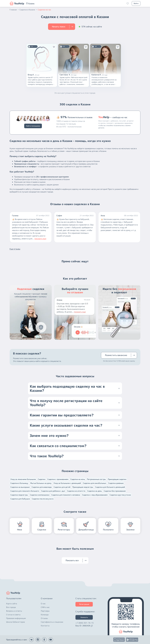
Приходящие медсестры (83, 487)
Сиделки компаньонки (40, 495)
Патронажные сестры (96, 479)
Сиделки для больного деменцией (110, 487)
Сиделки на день (94, 491)
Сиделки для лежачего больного (25, 491)
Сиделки (42, 479)
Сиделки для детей (62, 487)
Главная (14, 10)
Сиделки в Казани (28, 10)
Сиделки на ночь (78, 479)
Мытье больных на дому (41, 483)
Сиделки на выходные (20, 487)
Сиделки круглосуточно (120, 495)
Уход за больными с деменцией (67, 483)
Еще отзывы (15, 249)
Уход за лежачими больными (23, 479)
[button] (31, 3)
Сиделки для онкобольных (95, 483)
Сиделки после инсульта (43, 499)
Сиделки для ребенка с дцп (53, 491)
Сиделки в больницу (19, 483)
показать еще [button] (40, 239)
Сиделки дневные (116, 483)
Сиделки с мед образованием (95, 495)
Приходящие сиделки (117, 479)
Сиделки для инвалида (42, 487)
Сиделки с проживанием (58, 479)
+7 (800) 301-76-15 (85, 623)
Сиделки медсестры (19, 495)
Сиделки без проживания (115, 491)
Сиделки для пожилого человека (66, 495)
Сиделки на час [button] (44, 10)
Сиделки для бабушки (20, 499)
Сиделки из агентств (76, 491)
